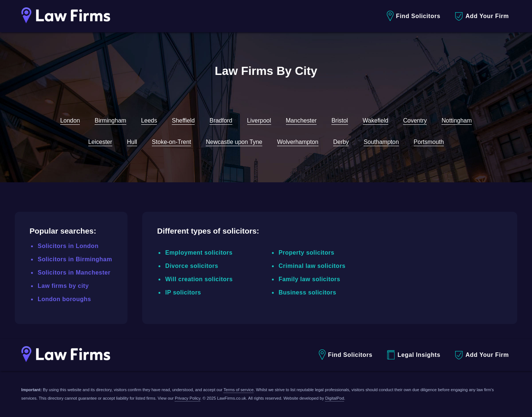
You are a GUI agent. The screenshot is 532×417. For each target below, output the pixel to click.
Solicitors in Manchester (74, 273)
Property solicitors (306, 253)
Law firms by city (63, 286)
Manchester (301, 120)
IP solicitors (183, 292)
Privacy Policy (187, 398)
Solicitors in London (68, 246)
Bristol (340, 120)
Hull (132, 142)
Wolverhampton (298, 142)
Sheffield (183, 120)
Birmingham (110, 120)
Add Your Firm (482, 16)
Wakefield (376, 120)
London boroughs (64, 299)
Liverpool (259, 120)
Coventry (415, 120)
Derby (341, 142)
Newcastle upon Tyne (234, 142)
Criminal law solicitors (312, 266)
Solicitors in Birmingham (75, 259)
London (70, 120)
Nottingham (457, 120)
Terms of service (238, 390)
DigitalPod (335, 398)
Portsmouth (429, 142)
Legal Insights (414, 355)
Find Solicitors (414, 16)
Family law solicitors (309, 279)
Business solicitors (307, 292)
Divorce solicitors (192, 266)
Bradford (221, 120)
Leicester (100, 142)
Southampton (381, 142)
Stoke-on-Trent (171, 142)
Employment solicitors (199, 253)
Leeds (149, 120)
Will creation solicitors (199, 279)
